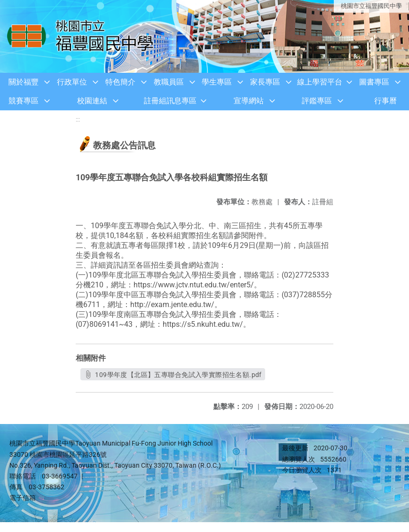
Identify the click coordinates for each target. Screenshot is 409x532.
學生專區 (217, 82)
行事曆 (385, 101)
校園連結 (92, 101)
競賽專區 (24, 101)
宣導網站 (249, 101)
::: (78, 120)
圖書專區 (374, 82)
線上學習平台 (320, 82)
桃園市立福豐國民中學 (371, 6)
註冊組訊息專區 (170, 101)
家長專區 (265, 82)
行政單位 (72, 82)
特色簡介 (120, 82)
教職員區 (169, 82)
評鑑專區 (317, 101)
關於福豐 (24, 82)
